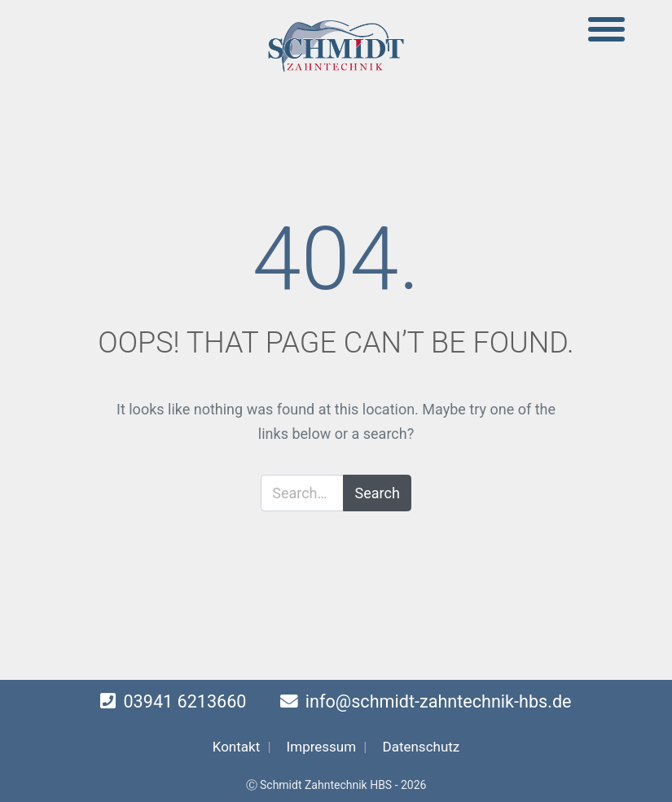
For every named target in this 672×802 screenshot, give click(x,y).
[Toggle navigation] (607, 30)
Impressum (322, 747)
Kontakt (237, 747)
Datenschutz (422, 747)
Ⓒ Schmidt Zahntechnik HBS (319, 785)
